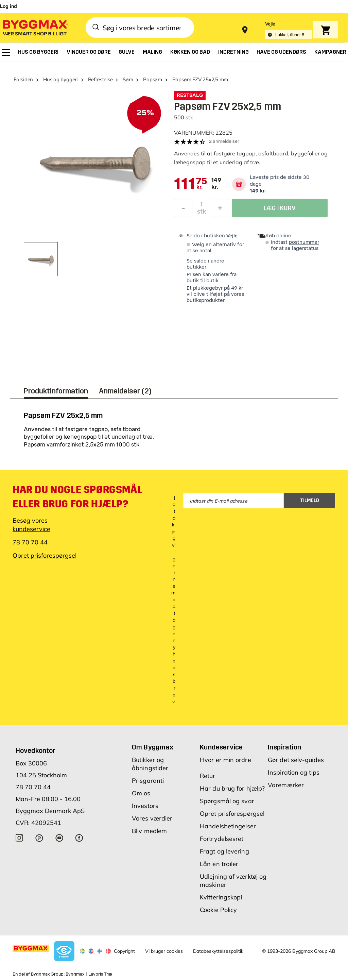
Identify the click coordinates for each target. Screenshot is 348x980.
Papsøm (153, 79)
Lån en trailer (219, 864)
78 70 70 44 (30, 542)
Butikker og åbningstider (150, 764)
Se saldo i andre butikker (205, 264)
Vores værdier (152, 818)
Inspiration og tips (294, 772)
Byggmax (75, 974)
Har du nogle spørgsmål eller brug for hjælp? (77, 497)
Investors (145, 806)
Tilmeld (310, 500)
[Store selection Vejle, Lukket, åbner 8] (289, 30)
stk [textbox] (202, 213)
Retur (208, 776)
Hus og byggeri (60, 79)
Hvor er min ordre (225, 760)
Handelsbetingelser (228, 826)
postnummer (304, 242)
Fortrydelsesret (222, 839)
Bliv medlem (149, 831)
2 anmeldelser (224, 141)
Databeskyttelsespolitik (218, 951)
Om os (141, 793)
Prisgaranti (148, 781)
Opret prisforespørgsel (45, 555)
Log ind (8, 6)
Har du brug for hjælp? (232, 788)
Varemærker (286, 785)
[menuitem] (6, 52)
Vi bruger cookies (164, 951)
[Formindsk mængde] (183, 210)
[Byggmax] (35, 27)
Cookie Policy (218, 910)
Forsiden (23, 79)
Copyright (124, 951)
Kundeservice (221, 747)
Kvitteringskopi (221, 897)
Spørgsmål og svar (227, 801)
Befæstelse (100, 79)
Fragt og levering (224, 851)
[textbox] (191, 184)
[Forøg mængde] (220, 210)
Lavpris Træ (100, 974)
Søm (128, 79)
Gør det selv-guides (296, 760)
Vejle (232, 236)
